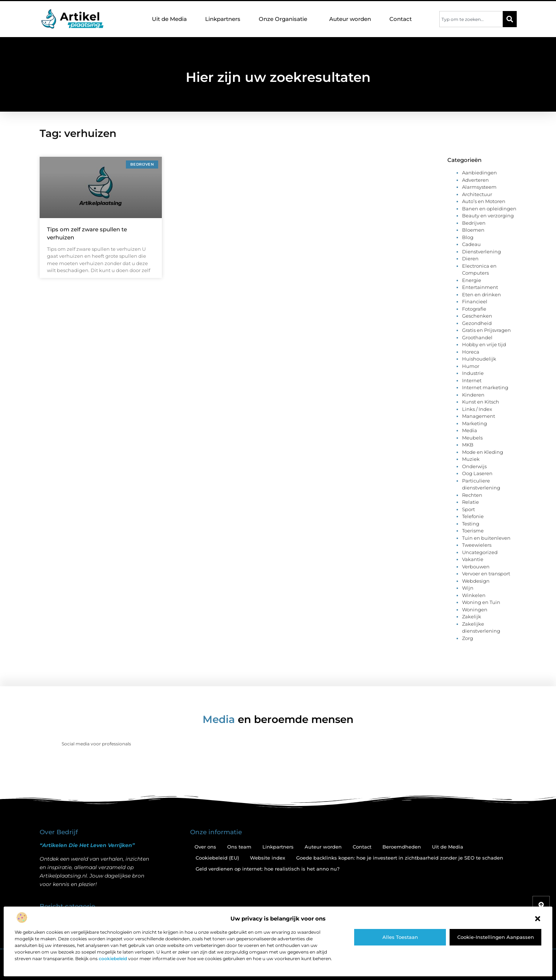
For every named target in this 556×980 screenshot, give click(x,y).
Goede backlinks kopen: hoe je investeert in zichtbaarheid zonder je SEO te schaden (400, 858)
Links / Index (477, 409)
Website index (268, 858)
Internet (472, 380)
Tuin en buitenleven (486, 538)
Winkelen (474, 595)
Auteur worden (350, 19)
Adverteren (475, 180)
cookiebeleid (113, 959)
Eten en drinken (481, 294)
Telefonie (473, 516)
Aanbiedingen (479, 173)
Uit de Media (169, 19)
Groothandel (477, 337)
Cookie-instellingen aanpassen (496, 937)
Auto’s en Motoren (484, 201)
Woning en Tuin (481, 602)
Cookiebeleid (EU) (217, 858)
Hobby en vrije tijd (484, 344)
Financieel (475, 301)
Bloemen (473, 230)
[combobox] (471, 19)
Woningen (475, 610)
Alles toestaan (400, 937)
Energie (472, 280)
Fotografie (474, 309)
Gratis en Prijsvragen (486, 330)
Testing (471, 524)
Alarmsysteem (479, 187)
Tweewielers (477, 545)
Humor (471, 366)
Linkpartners (223, 19)
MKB (468, 445)
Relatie (470, 502)
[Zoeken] (510, 19)
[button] (538, 919)
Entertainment (480, 287)
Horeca (471, 352)
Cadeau (471, 244)
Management (479, 416)
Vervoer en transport (486, 574)
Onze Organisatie (285, 19)
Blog (468, 237)
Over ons (205, 847)
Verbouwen (476, 567)
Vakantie (473, 559)
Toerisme (473, 531)
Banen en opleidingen (489, 209)
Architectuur (477, 194)
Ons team (239, 847)
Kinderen (473, 395)
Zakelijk (472, 616)
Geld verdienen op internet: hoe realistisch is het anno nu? (268, 869)
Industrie (473, 373)
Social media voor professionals (96, 744)
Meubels (472, 438)
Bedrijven (474, 223)
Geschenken (477, 316)
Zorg (468, 638)
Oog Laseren (477, 473)
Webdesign (476, 581)
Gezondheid (477, 323)
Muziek (471, 459)
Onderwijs (474, 466)
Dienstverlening (481, 252)
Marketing (475, 423)
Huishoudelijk (479, 359)
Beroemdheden (402, 847)
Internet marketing (485, 387)
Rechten (472, 495)
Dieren (470, 258)
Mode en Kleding (483, 452)
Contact (401, 19)
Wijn (468, 588)
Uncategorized (480, 552)
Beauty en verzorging (488, 216)
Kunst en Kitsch (481, 402)
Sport (468, 509)
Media (470, 430)
